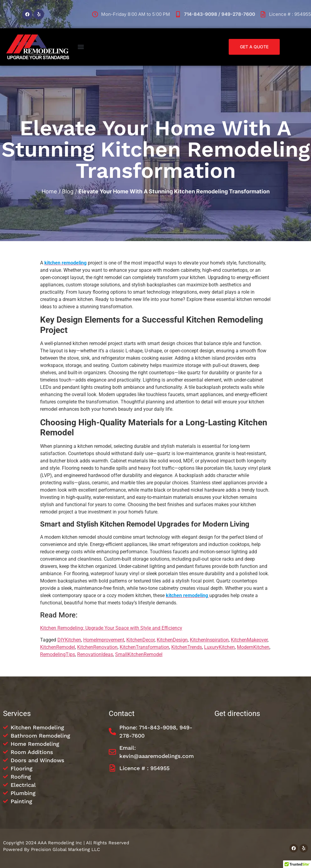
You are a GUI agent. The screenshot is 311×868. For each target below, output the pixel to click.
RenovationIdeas (95, 654)
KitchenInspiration (209, 640)
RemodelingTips (58, 654)
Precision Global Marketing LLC (65, 849)
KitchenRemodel (58, 647)
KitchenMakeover (249, 640)
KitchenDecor (140, 640)
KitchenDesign (172, 640)
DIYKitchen (69, 640)
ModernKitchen (253, 647)
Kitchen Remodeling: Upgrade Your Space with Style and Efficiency (111, 628)
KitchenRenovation (97, 647)
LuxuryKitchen (219, 647)
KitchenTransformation (144, 647)
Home (49, 191)
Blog (68, 191)
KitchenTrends (187, 647)
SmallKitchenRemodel (139, 654)
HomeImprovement (104, 640)
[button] (81, 47)
